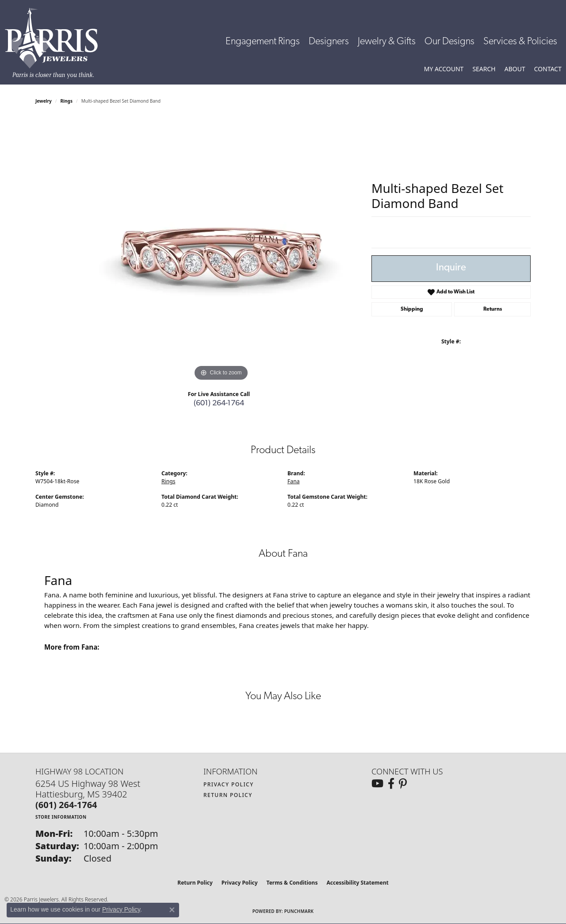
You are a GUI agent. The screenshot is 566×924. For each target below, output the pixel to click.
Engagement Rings (263, 42)
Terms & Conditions (292, 883)
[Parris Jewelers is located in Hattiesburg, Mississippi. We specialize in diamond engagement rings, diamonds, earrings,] (56, 43)
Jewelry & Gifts (387, 42)
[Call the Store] (66, 805)
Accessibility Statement (357, 883)
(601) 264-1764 (219, 403)
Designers (329, 42)
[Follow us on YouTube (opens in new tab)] (377, 784)
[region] (221, 250)
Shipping (412, 309)
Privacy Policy (229, 784)
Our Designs (449, 42)
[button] (444, 69)
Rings (67, 101)
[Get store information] (61, 817)
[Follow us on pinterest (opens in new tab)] (403, 784)
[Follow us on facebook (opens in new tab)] (391, 784)
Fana (293, 481)
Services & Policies (520, 42)
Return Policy (228, 795)
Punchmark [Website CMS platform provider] (299, 911)
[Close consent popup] (172, 910)
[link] (548, 69)
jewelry (44, 101)
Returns (493, 309)
